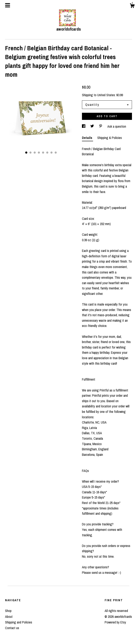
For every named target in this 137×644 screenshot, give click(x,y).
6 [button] (47, 153)
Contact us (12, 628)
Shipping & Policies (110, 138)
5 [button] (43, 153)
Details (88, 138)
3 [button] (35, 153)
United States (106, 95)
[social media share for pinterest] (101, 126)
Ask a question (117, 126)
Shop (8, 611)
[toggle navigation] (8, 5)
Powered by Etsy (115, 622)
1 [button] (26, 153)
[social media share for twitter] (93, 126)
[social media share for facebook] (84, 126)
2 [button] (30, 153)
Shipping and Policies (19, 622)
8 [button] (56, 153)
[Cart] (132, 6)
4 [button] (39, 153)
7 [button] (51, 153)
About (9, 617)
